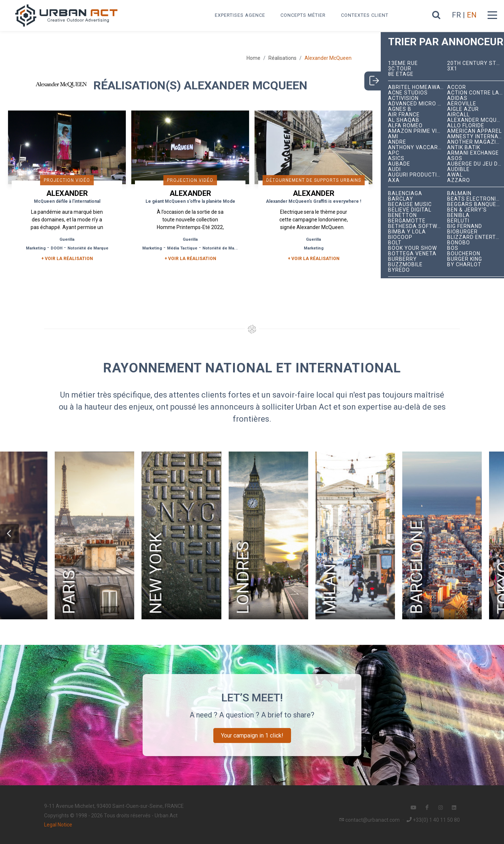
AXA (394, 180)
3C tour (400, 69)
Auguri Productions (418, 175)
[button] (9, 534)
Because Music (410, 204)
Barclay (401, 199)
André (397, 142)
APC (394, 153)
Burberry (402, 259)
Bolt (395, 243)
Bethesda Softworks (418, 226)
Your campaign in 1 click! (252, 735)
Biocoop (400, 237)
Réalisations (282, 58)
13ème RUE (403, 63)
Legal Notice (58, 825)
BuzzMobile (405, 265)
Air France (404, 115)
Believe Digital (410, 210)
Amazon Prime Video (418, 131)
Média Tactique (182, 248)
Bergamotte (407, 221)
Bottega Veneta (412, 254)
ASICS (396, 158)
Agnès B (400, 109)
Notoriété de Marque (88, 248)
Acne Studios (408, 93)
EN (472, 15)
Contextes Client (365, 15)
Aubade (399, 164)
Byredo (399, 270)
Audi (394, 169)
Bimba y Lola (407, 232)
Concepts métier (303, 15)
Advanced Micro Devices (418, 104)
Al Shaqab (404, 120)
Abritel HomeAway (416, 87)
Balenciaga (405, 193)
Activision (403, 98)
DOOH (57, 248)
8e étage (401, 74)
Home (253, 58)
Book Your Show (412, 248)
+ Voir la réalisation (67, 259)
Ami (393, 137)
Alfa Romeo (405, 126)
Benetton (402, 215)
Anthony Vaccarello (418, 148)
